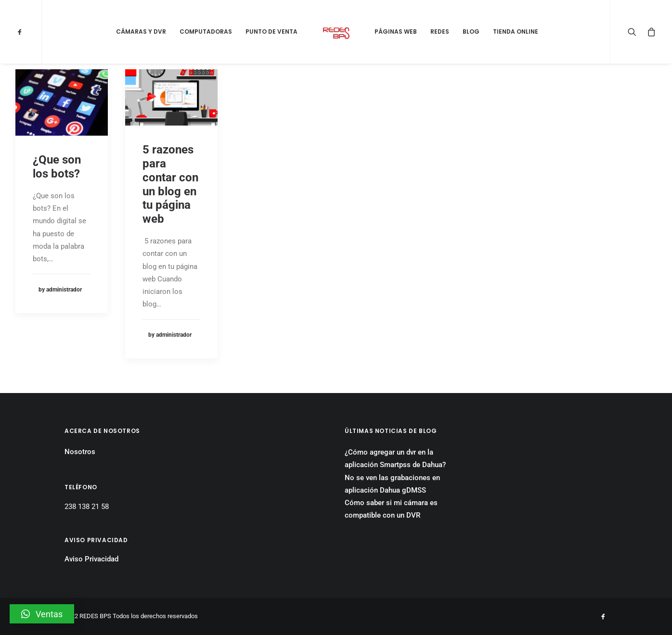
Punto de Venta (271, 32)
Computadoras (206, 32)
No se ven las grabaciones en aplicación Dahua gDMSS (392, 484)
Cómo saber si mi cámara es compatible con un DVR (391, 509)
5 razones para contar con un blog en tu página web (170, 184)
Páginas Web (396, 32)
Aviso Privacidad (91, 559)
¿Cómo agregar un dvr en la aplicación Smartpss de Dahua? (395, 458)
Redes (440, 32)
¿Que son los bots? (57, 167)
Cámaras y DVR (141, 32)
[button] (42, 614)
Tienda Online (516, 32)
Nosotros (80, 452)
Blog (471, 32)
